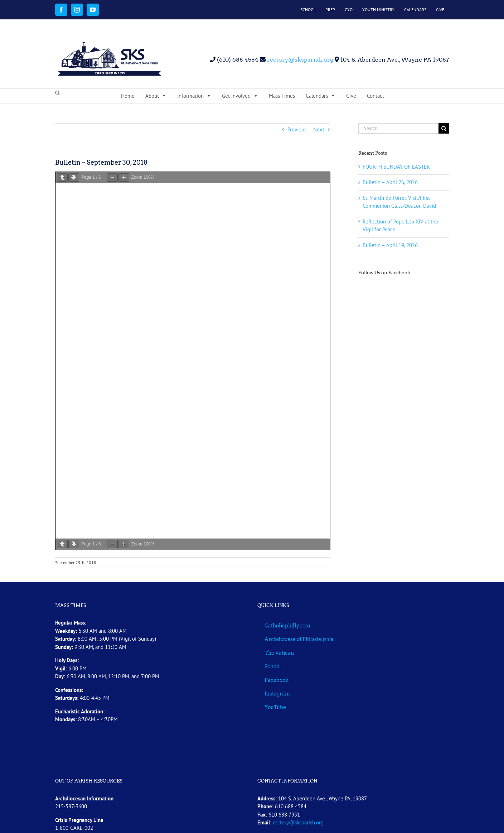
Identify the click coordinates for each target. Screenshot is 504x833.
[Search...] (398, 128)
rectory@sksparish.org (299, 60)
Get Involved (240, 96)
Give (351, 96)
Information (194, 96)
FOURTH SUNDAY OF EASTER (396, 167)
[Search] (444, 128)
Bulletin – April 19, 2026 (390, 245)
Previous (297, 129)
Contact (375, 96)
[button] (57, 93)
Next (319, 129)
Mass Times (282, 96)
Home (128, 96)
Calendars (321, 96)
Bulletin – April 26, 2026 (390, 182)
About (156, 96)
